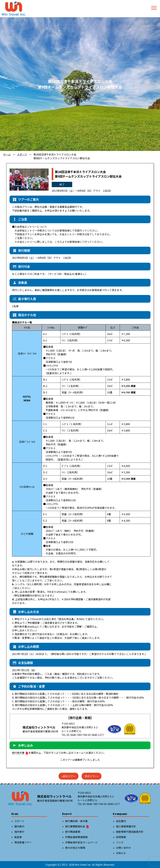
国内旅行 (19, 826)
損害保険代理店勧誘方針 (130, 832)
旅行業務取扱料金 (77, 826)
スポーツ (22, 154)
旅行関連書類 (73, 832)
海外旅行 (19, 832)
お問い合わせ (123, 848)
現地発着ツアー (23, 842)
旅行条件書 (18, 753)
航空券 (18, 837)
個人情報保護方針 (126, 826)
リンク (120, 842)
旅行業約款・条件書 (76, 821)
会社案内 (121, 821)
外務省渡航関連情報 (76, 837)
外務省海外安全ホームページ (81, 842)
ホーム (7, 154)
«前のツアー (69, 776)
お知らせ (121, 853)
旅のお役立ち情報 (75, 848)
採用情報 (121, 837)
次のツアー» (91, 776)
